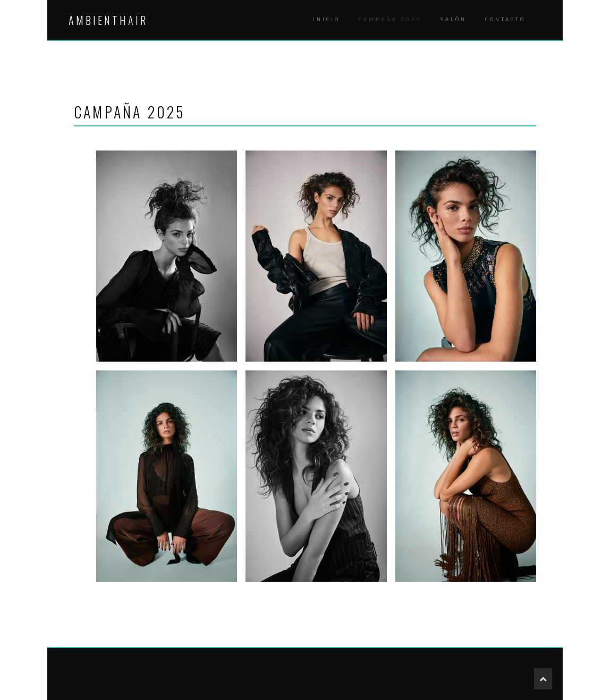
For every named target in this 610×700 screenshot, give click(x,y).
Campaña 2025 (390, 19)
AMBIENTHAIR (108, 20)
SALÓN (454, 19)
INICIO (327, 19)
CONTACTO (505, 19)
